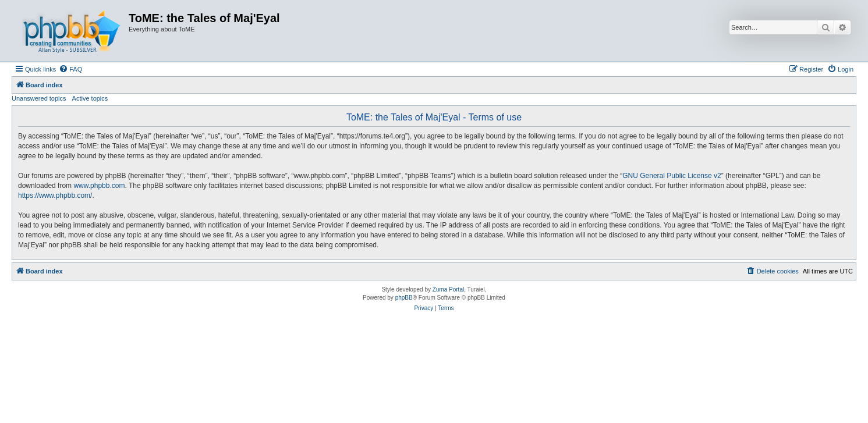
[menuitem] (70, 69)
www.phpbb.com (99, 186)
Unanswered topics (39, 98)
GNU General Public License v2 (672, 176)
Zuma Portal (448, 289)
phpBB (404, 298)
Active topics (90, 98)
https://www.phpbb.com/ (55, 195)
